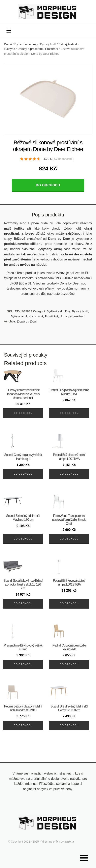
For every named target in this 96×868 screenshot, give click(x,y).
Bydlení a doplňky (26, 44)
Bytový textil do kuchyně (27, 316)
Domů (8, 44)
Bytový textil (48, 44)
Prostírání (52, 49)
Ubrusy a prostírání (30, 49)
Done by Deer (27, 322)
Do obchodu (48, 185)
